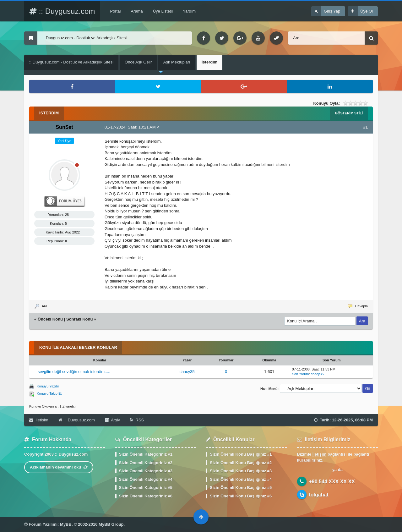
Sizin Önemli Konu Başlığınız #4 (241, 479)
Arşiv (112, 420)
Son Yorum (301, 374)
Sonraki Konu (80, 319)
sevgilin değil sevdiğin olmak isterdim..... (74, 372)
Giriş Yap (332, 11)
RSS (137, 420)
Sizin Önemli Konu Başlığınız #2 (241, 463)
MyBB (66, 524)
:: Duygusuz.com (62, 11)
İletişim (39, 420)
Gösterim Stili (349, 113)
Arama (137, 11)
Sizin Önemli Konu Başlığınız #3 (241, 471)
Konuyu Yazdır (48, 386)
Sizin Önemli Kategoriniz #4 (146, 479)
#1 (366, 127)
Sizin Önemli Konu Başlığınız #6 (241, 496)
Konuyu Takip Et (49, 393)
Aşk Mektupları (177, 62)
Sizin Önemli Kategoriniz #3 (146, 471)
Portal (115, 11)
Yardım (189, 11)
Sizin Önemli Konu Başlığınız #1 (241, 454)
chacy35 (187, 372)
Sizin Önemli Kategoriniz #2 (146, 463)
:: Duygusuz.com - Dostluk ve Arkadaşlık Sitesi (71, 62)
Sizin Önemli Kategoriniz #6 (146, 496)
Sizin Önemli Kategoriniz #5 (146, 488)
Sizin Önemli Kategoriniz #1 (146, 454)
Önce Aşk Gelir (138, 62)
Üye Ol (367, 11)
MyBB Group (111, 524)
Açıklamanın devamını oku (59, 467)
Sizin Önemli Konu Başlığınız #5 (241, 488)
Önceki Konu (50, 319)
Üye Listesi (163, 11)
